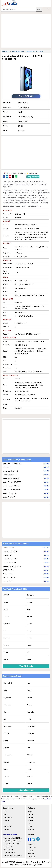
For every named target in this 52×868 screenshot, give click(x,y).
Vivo (29, 609)
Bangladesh (8, 683)
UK (5, 719)
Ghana (29, 783)
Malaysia (30, 733)
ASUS (29, 645)
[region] (26, 31)
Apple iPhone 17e (9, 493)
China (6, 769)
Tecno (6, 652)
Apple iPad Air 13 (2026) (12, 482)
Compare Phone (33, 177)
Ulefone (7, 659)
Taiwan (30, 776)
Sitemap (31, 854)
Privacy (30, 851)
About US (31, 845)
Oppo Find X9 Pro (10, 853)
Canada (7, 712)
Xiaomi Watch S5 (9, 563)
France (6, 776)
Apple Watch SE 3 (9, 475)
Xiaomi (6, 617)
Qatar (6, 741)
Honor (29, 638)
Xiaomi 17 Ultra (9, 548)
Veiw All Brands (26, 666)
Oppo (6, 602)
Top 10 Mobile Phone (10, 834)
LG (29, 823)
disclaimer (32, 856)
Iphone (6, 595)
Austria (6, 748)
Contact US (32, 848)
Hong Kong (31, 762)
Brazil (29, 769)
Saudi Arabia (32, 726)
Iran (29, 748)
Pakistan (30, 698)
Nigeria (30, 691)
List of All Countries (26, 790)
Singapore (7, 726)
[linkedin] (38, 841)
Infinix (29, 624)
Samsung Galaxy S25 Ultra (13, 856)
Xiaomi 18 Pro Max (10, 578)
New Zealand (9, 755)
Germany (30, 741)
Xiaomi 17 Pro (8, 847)
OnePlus (7, 624)
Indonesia (7, 705)
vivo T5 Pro (7, 555)
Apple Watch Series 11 (11, 478)
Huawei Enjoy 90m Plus (12, 566)
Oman (29, 683)
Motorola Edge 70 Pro (11, 559)
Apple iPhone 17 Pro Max (12, 841)
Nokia (6, 609)
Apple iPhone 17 (9, 497)
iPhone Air (7, 467)
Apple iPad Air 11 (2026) (12, 464)
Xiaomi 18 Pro (8, 581)
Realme (30, 602)
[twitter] (33, 841)
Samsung (31, 595)
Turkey (6, 783)
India (29, 719)
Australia (30, 712)
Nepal (29, 705)
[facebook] (29, 841)
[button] (4, 177)
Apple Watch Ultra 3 (10, 471)
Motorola (7, 638)
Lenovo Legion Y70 (10, 551)
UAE (5, 691)
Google (30, 631)
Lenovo (6, 645)
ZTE (29, 652)
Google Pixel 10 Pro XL (11, 844)
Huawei (30, 617)
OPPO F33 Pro (8, 570)
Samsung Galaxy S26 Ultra (13, 838)
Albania (30, 755)
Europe (6, 733)
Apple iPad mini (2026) (11, 490)
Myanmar (7, 698)
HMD (29, 659)
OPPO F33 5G (8, 574)
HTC (5, 631)
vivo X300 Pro (8, 850)
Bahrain (7, 762)
